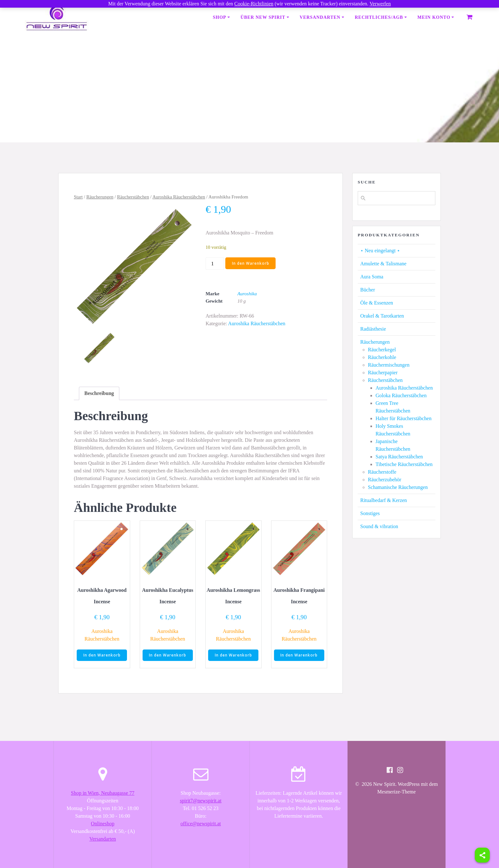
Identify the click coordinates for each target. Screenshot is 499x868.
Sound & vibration (379, 526)
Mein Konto (434, 17)
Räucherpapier (383, 373)
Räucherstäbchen (133, 197)
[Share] (482, 855)
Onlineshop (103, 824)
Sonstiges (370, 513)
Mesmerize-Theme (397, 792)
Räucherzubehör (385, 480)
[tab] (99, 393)
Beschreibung (99, 393)
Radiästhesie (373, 329)
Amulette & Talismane (383, 264)
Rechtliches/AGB (379, 17)
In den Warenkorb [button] (102, 655)
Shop (220, 17)
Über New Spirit (263, 17)
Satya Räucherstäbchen (399, 457)
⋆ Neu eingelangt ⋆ (380, 251)
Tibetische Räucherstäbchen (404, 464)
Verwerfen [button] (380, 4)
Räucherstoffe (382, 472)
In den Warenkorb (251, 263)
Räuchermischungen (389, 365)
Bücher (368, 290)
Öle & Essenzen (377, 303)
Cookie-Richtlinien (254, 4)
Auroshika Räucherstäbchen (179, 197)
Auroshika (247, 294)
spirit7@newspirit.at (201, 801)
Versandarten (320, 17)
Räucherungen (100, 197)
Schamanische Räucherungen (398, 487)
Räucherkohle (382, 357)
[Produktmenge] (215, 264)
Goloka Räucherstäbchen (401, 395)
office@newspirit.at (201, 824)
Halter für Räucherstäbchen (404, 418)
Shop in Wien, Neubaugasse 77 (103, 793)
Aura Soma (372, 277)
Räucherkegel (382, 350)
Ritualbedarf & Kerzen (384, 500)
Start (78, 197)
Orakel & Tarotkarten (382, 316)
